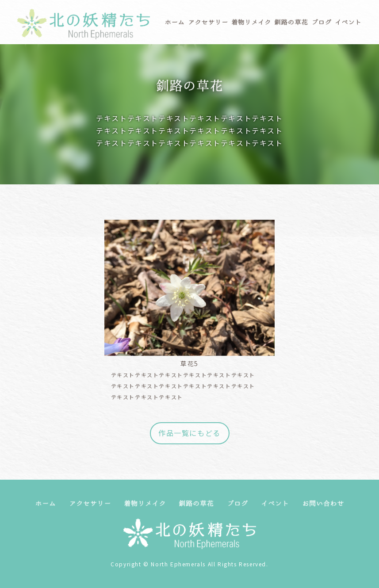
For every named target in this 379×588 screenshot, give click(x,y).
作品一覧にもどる (189, 433)
